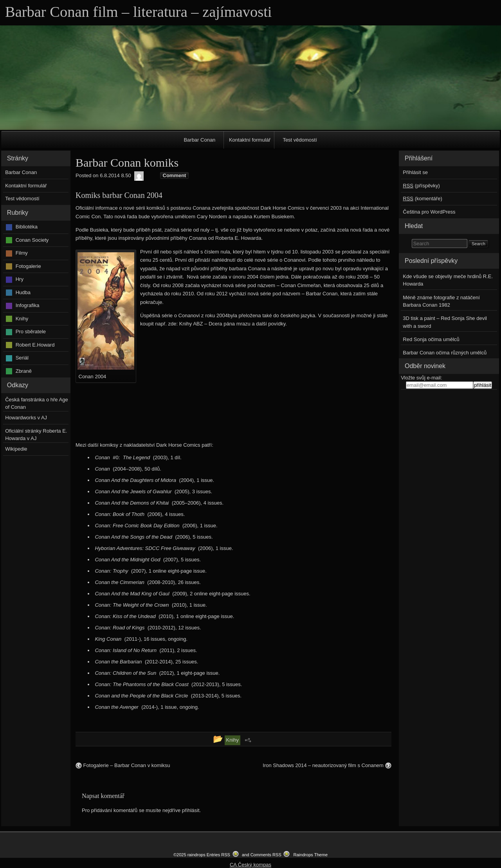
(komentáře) (422, 199)
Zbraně (24, 371)
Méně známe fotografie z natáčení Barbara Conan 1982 (441, 301)
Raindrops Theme (310, 855)
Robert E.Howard (35, 345)
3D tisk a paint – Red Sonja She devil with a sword (445, 322)
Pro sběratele (31, 332)
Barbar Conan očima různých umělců (445, 353)
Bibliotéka (27, 227)
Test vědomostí (300, 140)
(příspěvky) (421, 186)
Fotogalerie (28, 266)
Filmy (22, 253)
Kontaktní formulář (250, 140)
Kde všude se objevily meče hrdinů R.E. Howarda (448, 280)
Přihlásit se (415, 172)
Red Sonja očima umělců (431, 339)
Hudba (23, 292)
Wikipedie (16, 449)
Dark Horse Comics (178, 445)
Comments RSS (266, 855)
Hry (20, 279)
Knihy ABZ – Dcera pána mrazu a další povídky (232, 324)
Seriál (22, 358)
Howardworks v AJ (26, 418)
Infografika (28, 305)
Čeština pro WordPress (429, 212)
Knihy (22, 319)
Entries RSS (218, 855)
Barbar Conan (199, 140)
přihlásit (191, 810)
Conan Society (32, 240)
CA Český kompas (250, 865)
